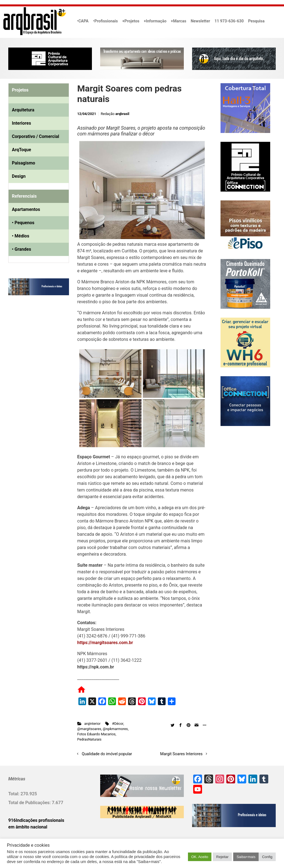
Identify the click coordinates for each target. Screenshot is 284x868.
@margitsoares (89, 729)
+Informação (155, 21)
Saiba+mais (246, 857)
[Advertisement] (43, 356)
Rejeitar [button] (222, 857)
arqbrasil (122, 114)
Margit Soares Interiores (181, 754)
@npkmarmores (115, 729)
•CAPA (83, 21)
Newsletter (200, 21)
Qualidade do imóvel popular (107, 754)
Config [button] (267, 857)
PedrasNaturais (89, 739)
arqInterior (92, 724)
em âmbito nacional (28, 827)
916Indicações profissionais (36, 820)
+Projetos (131, 21)
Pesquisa (256, 21)
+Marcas (179, 21)
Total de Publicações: (30, 803)
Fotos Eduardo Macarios (96, 734)
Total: (14, 794)
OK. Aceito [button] (200, 857)
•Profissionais (105, 21)
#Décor (118, 724)
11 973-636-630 (229, 21)
